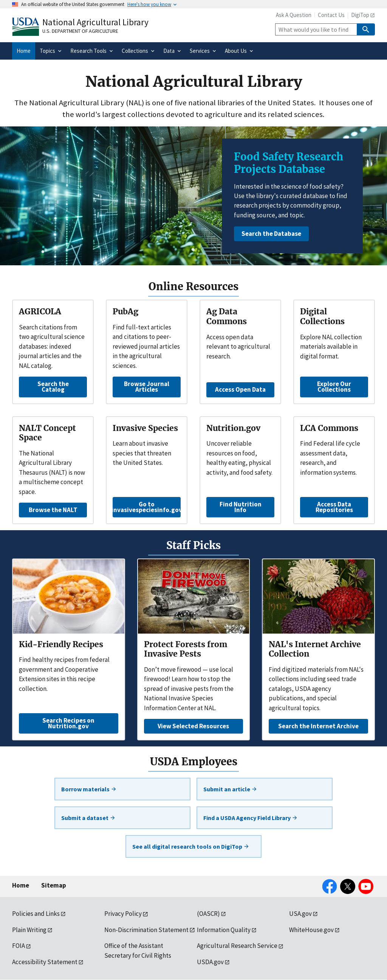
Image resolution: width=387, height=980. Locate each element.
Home (21, 885)
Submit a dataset (88, 818)
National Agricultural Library (95, 22)
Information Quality (224, 930)
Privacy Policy (123, 914)
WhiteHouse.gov (311, 930)
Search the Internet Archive (318, 726)
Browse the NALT (53, 510)
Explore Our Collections (334, 387)
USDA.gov (210, 962)
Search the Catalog (53, 387)
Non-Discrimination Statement (146, 930)
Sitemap (54, 885)
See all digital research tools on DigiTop (191, 846)
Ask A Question (294, 15)
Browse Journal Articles (147, 387)
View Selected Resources (193, 726)
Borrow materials (89, 789)
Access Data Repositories (334, 507)
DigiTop (360, 15)
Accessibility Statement (45, 962)
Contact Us (331, 15)
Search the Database (271, 234)
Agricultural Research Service (237, 946)
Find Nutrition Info (241, 507)
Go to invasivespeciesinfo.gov (147, 507)
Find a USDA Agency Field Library (251, 818)
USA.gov (300, 914)
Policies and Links (36, 914)
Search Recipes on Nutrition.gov (68, 723)
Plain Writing (29, 930)
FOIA (19, 946)
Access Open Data (240, 389)
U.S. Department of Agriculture (80, 31)
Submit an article (230, 789)
